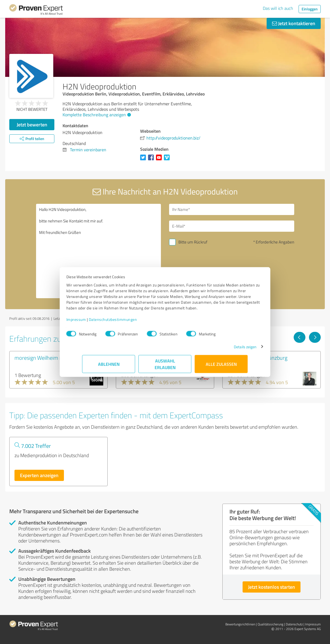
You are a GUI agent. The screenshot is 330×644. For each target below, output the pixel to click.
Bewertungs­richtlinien (240, 624)
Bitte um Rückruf (193, 242)
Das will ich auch (278, 8)
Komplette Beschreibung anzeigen (96, 115)
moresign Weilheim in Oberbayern (53, 358)
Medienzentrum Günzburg (257, 358)
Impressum (92, 322)
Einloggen (310, 9)
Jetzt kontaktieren (294, 23)
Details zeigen (229, 349)
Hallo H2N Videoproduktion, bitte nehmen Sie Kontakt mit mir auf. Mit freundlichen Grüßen (99, 251)
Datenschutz (294, 624)
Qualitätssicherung (270, 624)
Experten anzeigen (39, 475)
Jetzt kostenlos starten (272, 587)
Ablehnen (109, 367)
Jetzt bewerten (32, 124)
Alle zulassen (221, 367)
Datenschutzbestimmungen (129, 322)
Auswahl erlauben (165, 367)
